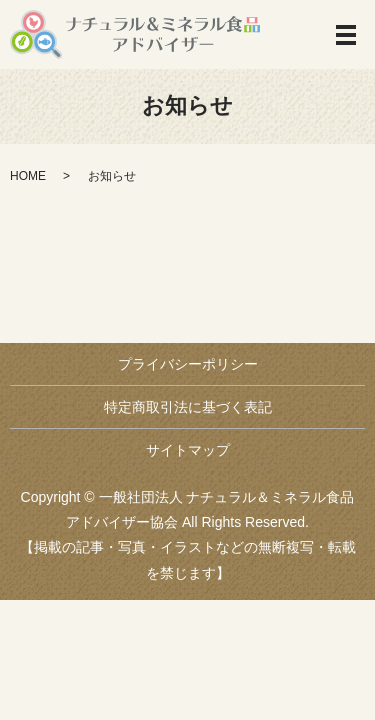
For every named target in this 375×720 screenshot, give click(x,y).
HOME (28, 176)
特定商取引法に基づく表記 (188, 407)
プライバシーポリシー (188, 364)
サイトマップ (188, 450)
